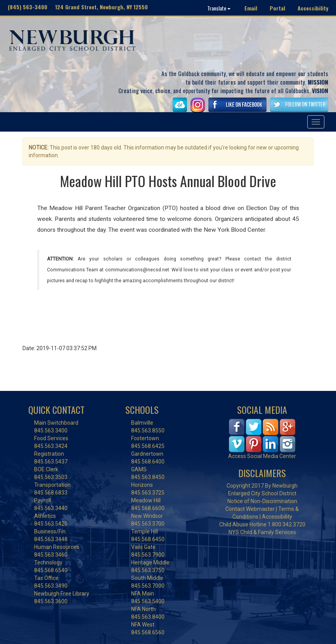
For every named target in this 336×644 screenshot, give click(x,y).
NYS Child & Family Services (262, 532)
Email (251, 8)
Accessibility (313, 8)
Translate (219, 8)
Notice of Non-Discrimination (262, 501)
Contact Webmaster (250, 509)
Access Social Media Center (262, 456)
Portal (277, 8)
